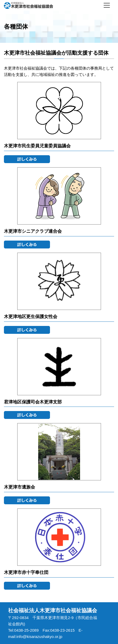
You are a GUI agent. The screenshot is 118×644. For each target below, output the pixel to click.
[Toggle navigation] (107, 5)
